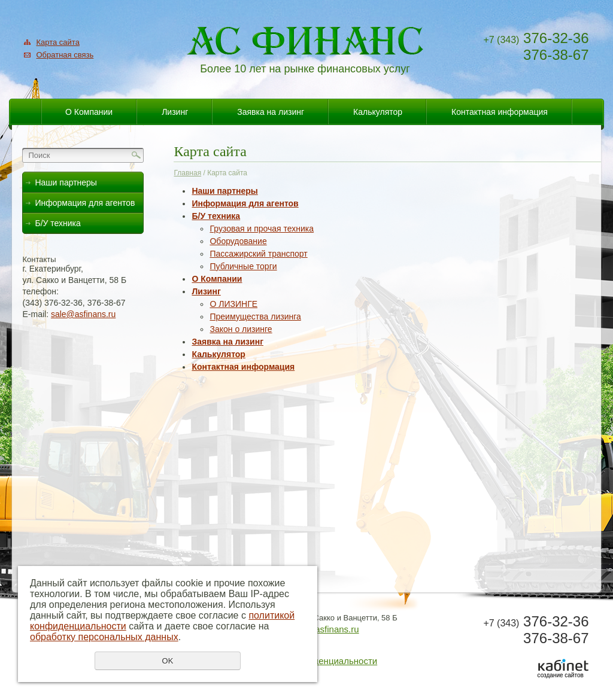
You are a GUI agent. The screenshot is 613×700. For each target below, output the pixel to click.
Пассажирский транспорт (258, 254)
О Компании (89, 112)
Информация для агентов (245, 203)
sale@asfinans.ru (83, 314)
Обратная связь (65, 55)
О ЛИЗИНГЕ (233, 304)
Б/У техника (216, 216)
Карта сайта (57, 42)
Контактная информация (500, 112)
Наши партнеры (224, 191)
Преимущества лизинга (255, 316)
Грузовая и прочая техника (262, 229)
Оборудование (238, 241)
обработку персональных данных (104, 637)
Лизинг (175, 112)
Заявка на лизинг (271, 112)
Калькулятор (378, 112)
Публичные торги (243, 266)
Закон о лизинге (241, 329)
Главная (187, 173)
